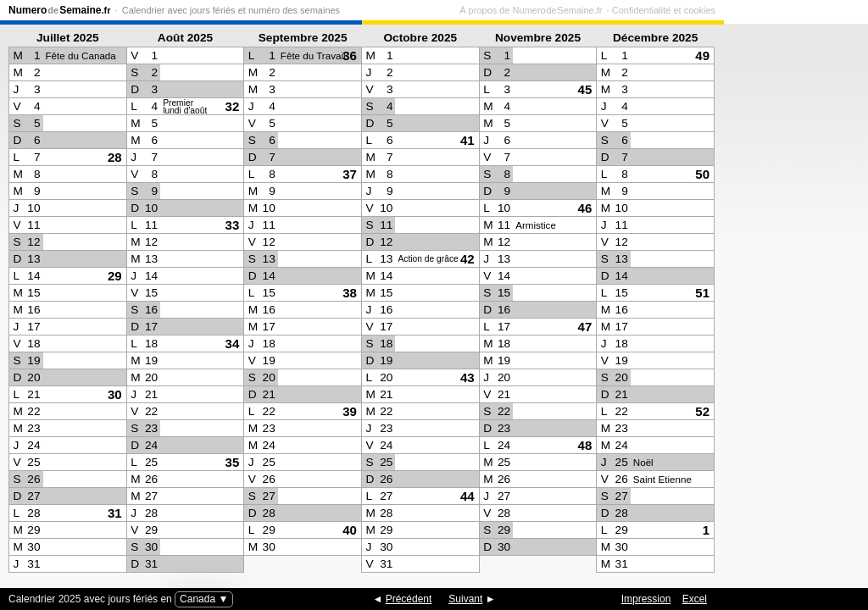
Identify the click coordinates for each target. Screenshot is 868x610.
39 (350, 411)
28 (115, 157)
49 (702, 55)
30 (115, 394)
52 (702, 411)
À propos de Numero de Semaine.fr (675, 10)
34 (233, 344)
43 (467, 377)
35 (233, 462)
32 (233, 106)
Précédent (409, 599)
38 (350, 293)
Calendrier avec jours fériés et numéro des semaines (231, 10)
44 (467, 496)
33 (233, 225)
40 (350, 530)
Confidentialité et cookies (808, 10)
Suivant (465, 599)
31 (115, 513)
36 (350, 55)
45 (585, 89)
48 (585, 445)
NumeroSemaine (60, 10)
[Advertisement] (792, 302)
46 (585, 208)
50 (702, 174)
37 (350, 174)
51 (702, 293)
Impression (646, 599)
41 (467, 140)
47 (585, 327)
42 (467, 259)
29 (115, 276)
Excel (695, 599)
